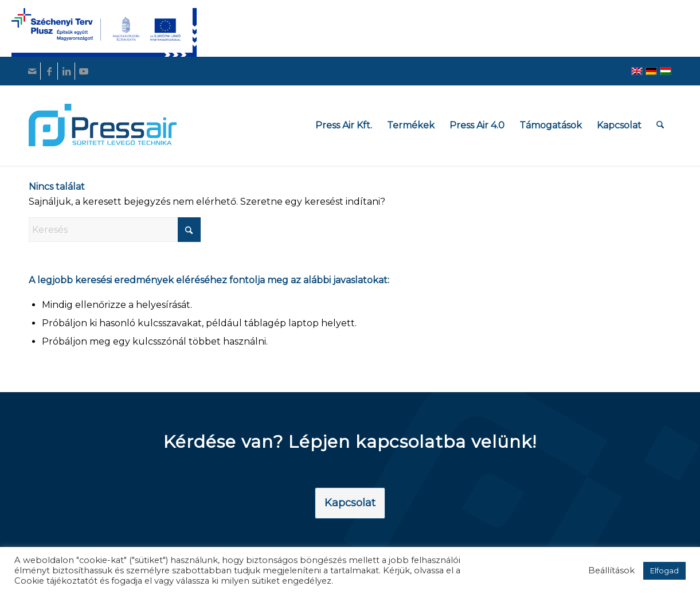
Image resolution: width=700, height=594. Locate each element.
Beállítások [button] (611, 570)
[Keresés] (661, 125)
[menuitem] (344, 125)
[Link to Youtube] (84, 71)
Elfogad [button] (664, 570)
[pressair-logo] (103, 125)
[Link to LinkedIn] (66, 71)
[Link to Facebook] (49, 71)
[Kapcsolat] (350, 503)
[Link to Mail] (32, 71)
